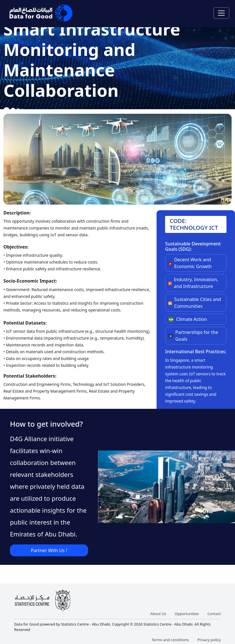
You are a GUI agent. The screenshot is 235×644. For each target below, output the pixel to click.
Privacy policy (209, 640)
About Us (158, 614)
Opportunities (187, 614)
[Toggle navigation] (221, 13)
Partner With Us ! (49, 550)
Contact (214, 614)
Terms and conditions (170, 640)
